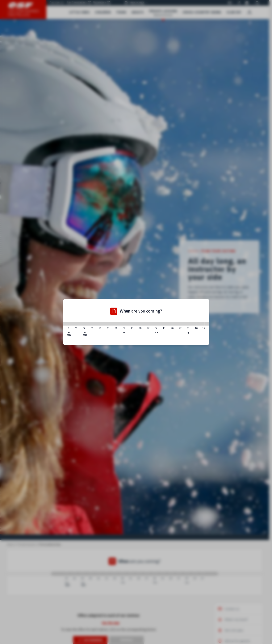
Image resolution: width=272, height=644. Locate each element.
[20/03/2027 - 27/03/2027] (176, 324)
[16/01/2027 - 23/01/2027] (104, 324)
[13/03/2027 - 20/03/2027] (168, 324)
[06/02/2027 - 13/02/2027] (128, 324)
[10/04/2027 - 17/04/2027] (200, 324)
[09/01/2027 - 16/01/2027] (96, 324)
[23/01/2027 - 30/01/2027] (112, 324)
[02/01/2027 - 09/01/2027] (88, 324)
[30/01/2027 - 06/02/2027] (120, 324)
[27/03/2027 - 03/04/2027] (184, 324)
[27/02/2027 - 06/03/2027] (152, 324)
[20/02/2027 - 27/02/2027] (144, 324)
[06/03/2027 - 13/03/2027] (160, 324)
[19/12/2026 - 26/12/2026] (72, 324)
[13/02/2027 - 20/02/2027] (136, 324)
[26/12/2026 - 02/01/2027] (80, 324)
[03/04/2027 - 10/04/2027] (192, 324)
